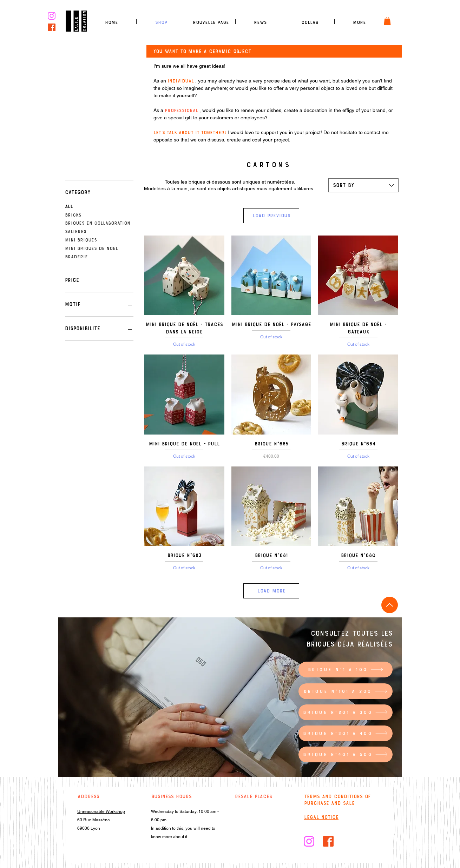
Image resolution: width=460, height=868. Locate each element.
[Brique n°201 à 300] (346, 712)
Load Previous (271, 216)
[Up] (390, 605)
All (69, 206)
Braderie (76, 256)
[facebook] (52, 27)
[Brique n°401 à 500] (346, 754)
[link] (387, 21)
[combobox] (363, 185)
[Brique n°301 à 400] (346, 733)
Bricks (73, 214)
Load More (271, 591)
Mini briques (81, 239)
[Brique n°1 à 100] (346, 670)
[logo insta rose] (52, 16)
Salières (76, 231)
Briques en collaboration (98, 222)
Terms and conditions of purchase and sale (337, 800)
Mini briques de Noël (91, 248)
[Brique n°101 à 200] (346, 691)
